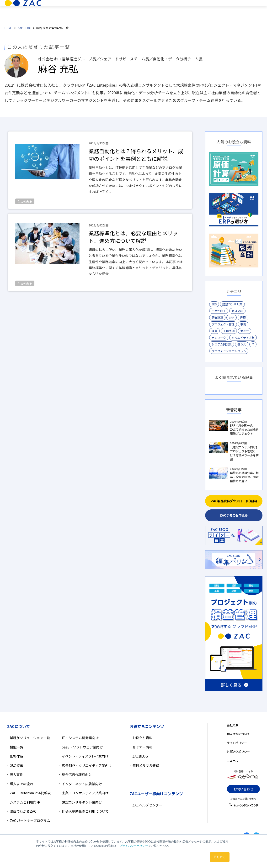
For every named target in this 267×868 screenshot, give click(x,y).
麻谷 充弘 (58, 68)
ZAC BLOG (24, 28)
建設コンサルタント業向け (82, 802)
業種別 (97, 10)
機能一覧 (16, 747)
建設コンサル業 (232, 304)
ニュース (232, 760)
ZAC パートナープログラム (30, 821)
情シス (242, 344)
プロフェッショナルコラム (229, 351)
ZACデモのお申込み (234, 515)
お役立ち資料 (142, 738)
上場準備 (229, 331)
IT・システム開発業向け (80, 738)
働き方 (245, 331)
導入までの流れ (21, 784)
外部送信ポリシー (238, 751)
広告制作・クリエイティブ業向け (87, 765)
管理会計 (237, 311)
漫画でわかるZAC (23, 811)
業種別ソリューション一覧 (30, 738)
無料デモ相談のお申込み (242, 5)
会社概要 (233, 725)
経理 (243, 317)
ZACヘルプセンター (147, 805)
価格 (144, 10)
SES (214, 304)
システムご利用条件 (25, 802)
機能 (131, 10)
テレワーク (219, 337)
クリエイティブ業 (243, 337)
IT (253, 344)
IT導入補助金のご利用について (85, 811)
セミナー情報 (142, 747)
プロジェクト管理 (223, 324)
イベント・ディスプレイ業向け (85, 756)
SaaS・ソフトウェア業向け (82, 747)
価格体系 (16, 756)
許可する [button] (220, 857)
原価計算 (217, 317)
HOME (8, 28)
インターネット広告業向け (82, 784)
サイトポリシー (237, 743)
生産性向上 (219, 311)
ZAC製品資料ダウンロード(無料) (234, 501)
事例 (243, 324)
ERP (232, 317)
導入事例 (156, 10)
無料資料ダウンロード (242, 15)
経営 (214, 331)
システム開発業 (222, 344)
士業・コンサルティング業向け (85, 793)
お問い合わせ (243, 789)
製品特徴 (115, 10)
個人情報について (238, 734)
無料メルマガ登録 (146, 765)
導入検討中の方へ (201, 10)
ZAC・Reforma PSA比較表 (30, 793)
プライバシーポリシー (134, 846)
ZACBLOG (140, 756)
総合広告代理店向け (77, 774)
